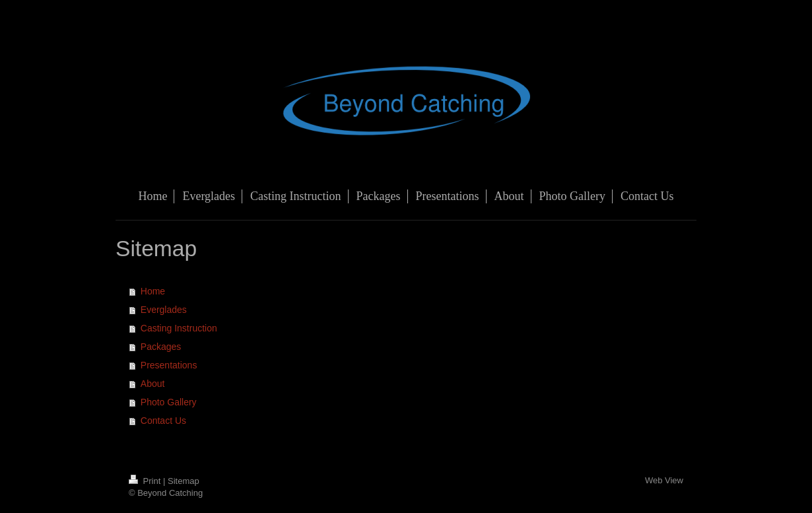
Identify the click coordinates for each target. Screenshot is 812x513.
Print (146, 481)
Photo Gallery (169, 402)
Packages (161, 347)
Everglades (164, 310)
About (153, 384)
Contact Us (163, 421)
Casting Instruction (179, 328)
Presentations (169, 365)
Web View (664, 480)
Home (153, 291)
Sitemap (184, 481)
